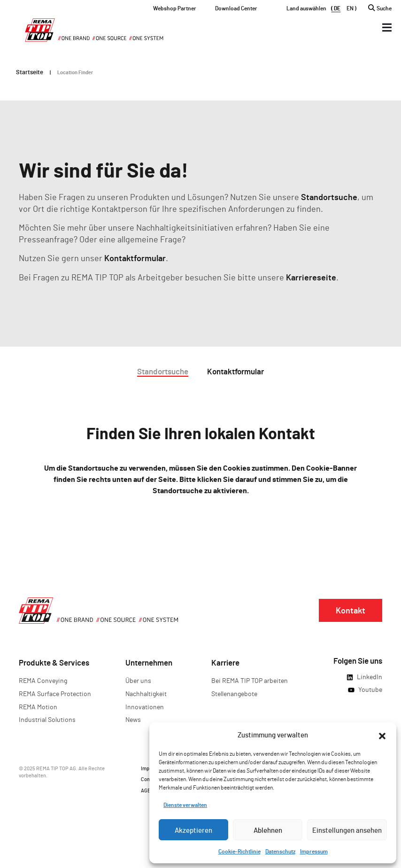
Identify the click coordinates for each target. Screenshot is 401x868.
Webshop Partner (175, 8)
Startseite (30, 72)
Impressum (314, 851)
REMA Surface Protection (55, 694)
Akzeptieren (193, 830)
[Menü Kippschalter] (387, 27)
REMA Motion (38, 707)
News (133, 719)
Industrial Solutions (47, 719)
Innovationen (145, 707)
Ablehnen (268, 830)
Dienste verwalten (185, 805)
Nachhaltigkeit (146, 694)
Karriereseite (311, 277)
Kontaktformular (135, 258)
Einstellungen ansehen (347, 830)
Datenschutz (280, 851)
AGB (146, 790)
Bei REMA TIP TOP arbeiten (250, 680)
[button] (382, 735)
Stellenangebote (234, 694)
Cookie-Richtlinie (239, 851)
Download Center (236, 8)
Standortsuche (329, 197)
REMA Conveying (43, 680)
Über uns (138, 680)
